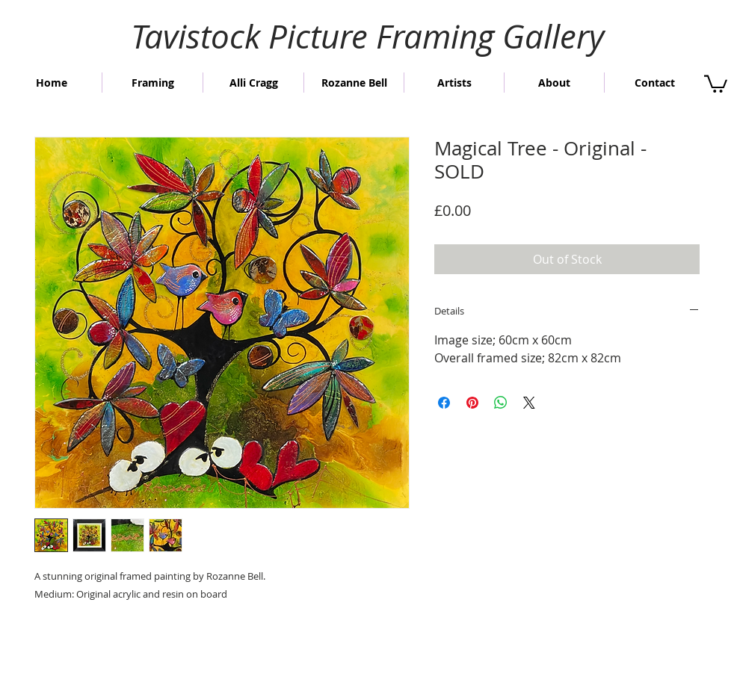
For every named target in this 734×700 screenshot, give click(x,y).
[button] (716, 83)
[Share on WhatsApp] (501, 403)
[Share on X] (529, 403)
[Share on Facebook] (444, 403)
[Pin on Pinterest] (472, 403)
